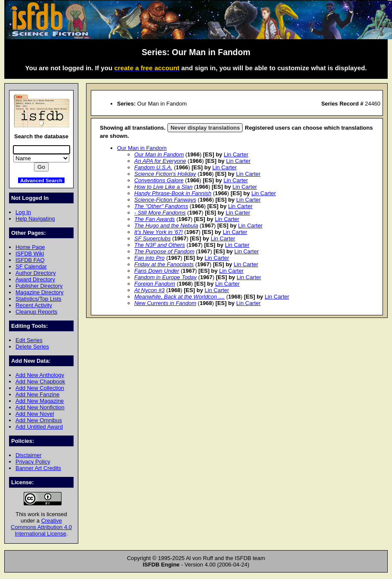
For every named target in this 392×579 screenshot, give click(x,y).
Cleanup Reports (36, 312)
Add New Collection (40, 388)
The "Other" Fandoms (161, 206)
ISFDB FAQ (30, 260)
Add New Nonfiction (40, 407)
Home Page (30, 247)
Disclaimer (28, 455)
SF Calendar (31, 266)
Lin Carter (236, 154)
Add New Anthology (40, 375)
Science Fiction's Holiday (165, 174)
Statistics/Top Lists (39, 299)
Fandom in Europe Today (165, 277)
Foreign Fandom (155, 284)
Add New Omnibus (39, 420)
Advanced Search (41, 180)
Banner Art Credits (38, 468)
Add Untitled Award (39, 427)
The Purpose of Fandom (164, 251)
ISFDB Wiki (30, 254)
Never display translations (205, 128)
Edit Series (29, 340)
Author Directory (36, 273)
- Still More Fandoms (160, 213)
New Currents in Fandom (165, 303)
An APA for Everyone (160, 161)
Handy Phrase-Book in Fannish (173, 193)
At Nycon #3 (150, 290)
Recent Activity (34, 305)
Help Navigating (35, 219)
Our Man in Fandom (142, 148)
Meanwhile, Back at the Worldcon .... (179, 297)
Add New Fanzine (37, 394)
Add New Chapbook (40, 381)
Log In (23, 212)
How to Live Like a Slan (163, 187)
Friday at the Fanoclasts (164, 264)
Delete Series (32, 347)
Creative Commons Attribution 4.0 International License (41, 527)
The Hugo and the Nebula (166, 226)
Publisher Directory (39, 286)
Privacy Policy (33, 462)
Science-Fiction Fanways (165, 200)
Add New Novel (35, 414)
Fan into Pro (150, 258)
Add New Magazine (40, 401)
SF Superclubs (153, 238)
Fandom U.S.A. (153, 167)
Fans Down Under (157, 271)
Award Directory (35, 279)
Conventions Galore (159, 180)
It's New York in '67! (159, 232)
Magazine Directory (40, 292)
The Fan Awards (154, 219)
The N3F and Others (160, 245)
